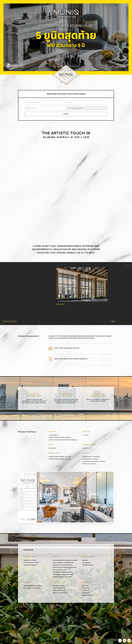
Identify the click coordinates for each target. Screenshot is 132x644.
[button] (2, 38)
